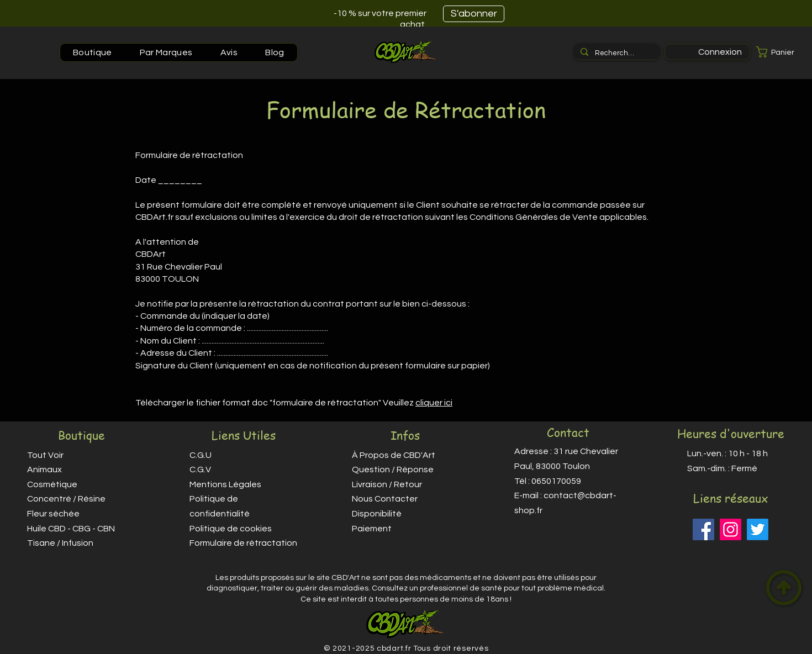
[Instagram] (731, 529)
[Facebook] (703, 529)
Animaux (44, 470)
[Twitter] (758, 529)
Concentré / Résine (66, 499)
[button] (781, 52)
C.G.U (201, 455)
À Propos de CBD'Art (394, 455)
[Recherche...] (616, 53)
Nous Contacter (385, 499)
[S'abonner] (474, 14)
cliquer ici (434, 403)
